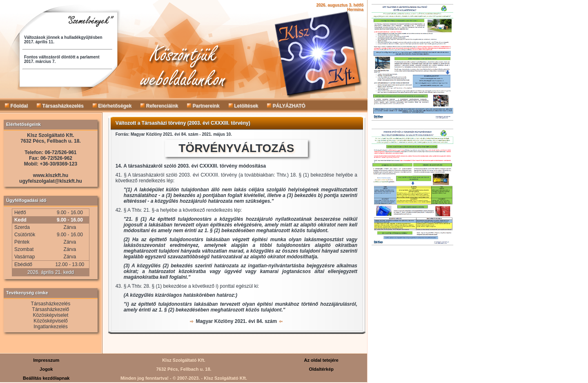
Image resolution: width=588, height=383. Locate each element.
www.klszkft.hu (51, 175)
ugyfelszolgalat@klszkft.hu (51, 181)
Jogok (46, 369)
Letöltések (244, 106)
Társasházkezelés (60, 106)
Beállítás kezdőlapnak (46, 378)
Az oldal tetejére (321, 360)
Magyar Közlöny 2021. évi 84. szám (236, 321)
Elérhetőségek (112, 106)
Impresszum (46, 360)
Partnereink (203, 106)
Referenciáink (159, 106)
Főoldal (16, 106)
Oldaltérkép (321, 369)
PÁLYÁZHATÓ (286, 106)
